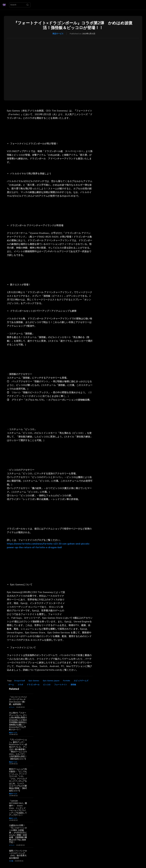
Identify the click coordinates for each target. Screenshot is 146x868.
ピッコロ (47, 685)
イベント (12, 707)
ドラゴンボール (33, 685)
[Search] (27, 5)
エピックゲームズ (81, 681)
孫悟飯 (73, 685)
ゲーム (11, 685)
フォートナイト (61, 685)
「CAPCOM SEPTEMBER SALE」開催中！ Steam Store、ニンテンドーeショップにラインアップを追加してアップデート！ (18, 808)
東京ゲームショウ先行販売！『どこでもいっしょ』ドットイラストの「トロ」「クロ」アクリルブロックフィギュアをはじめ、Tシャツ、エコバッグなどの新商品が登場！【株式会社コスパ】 (18, 780)
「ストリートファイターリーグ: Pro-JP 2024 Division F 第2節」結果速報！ (18, 701)
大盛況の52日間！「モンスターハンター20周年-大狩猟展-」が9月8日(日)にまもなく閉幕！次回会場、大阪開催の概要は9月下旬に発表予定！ (18, 834)
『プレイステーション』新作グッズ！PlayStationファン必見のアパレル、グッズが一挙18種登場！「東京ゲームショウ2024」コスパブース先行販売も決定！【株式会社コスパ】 (18, 749)
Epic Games (34, 681)
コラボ (20, 685)
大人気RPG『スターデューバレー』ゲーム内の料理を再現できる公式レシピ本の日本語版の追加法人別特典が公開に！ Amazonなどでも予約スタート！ (18, 721)
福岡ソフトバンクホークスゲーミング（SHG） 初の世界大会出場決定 (18, 854)
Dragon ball (20, 681)
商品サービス (58, 34)
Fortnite (67, 681)
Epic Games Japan (51, 681)
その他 (11, 861)
